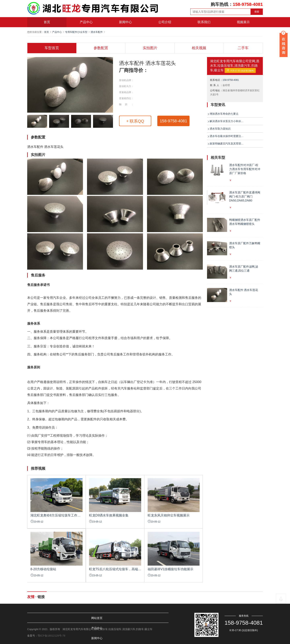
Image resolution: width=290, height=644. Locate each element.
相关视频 (199, 48)
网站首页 (38, 618)
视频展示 (243, 22)
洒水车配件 (97, 32)
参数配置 (101, 48)
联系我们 (204, 22)
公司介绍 (165, 22)
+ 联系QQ (135, 121)
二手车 (243, 48)
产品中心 (86, 22)
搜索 (257, 12)
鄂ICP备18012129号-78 (51, 636)
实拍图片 (150, 48)
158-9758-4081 (173, 121)
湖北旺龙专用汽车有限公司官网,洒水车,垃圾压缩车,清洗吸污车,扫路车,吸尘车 (235, 66)
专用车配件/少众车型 (76, 32)
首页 (47, 22)
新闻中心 (125, 22)
